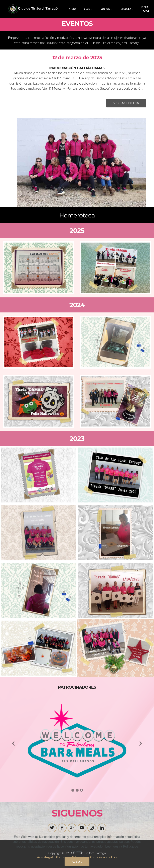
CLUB (87, 9)
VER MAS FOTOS (126, 103)
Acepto (77, 861)
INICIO (72, 9)
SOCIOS (105, 9)
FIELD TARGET (146, 9)
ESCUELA (126, 9)
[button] (13, 743)
